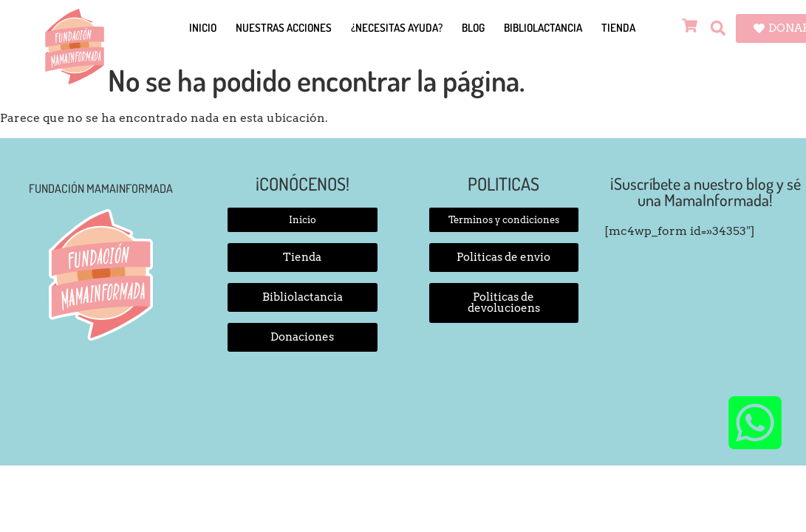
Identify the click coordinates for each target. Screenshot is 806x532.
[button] (718, 28)
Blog (473, 28)
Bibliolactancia (543, 28)
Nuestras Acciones (284, 28)
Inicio (203, 28)
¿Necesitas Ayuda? (397, 28)
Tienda (618, 28)
